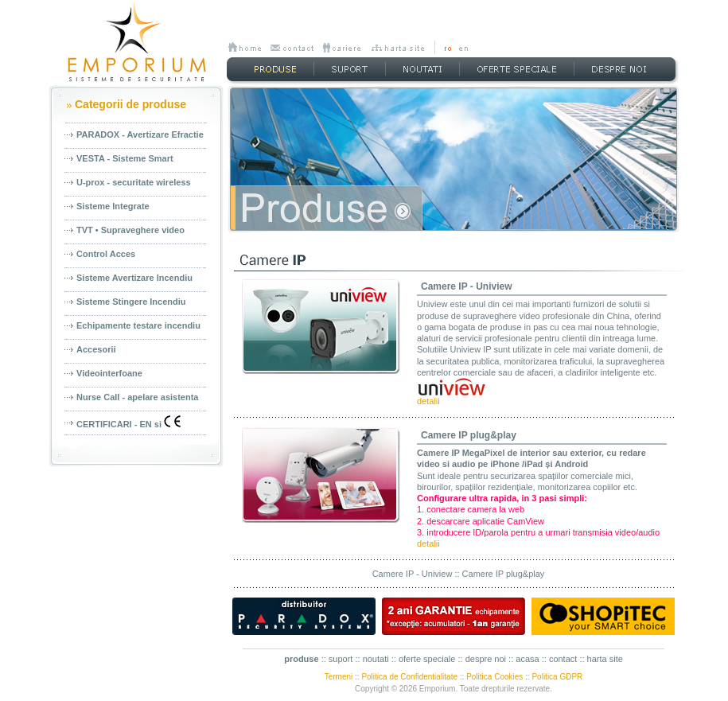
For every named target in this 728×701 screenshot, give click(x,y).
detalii (428, 401)
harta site (605, 659)
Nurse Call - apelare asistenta (137, 397)
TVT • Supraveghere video (130, 230)
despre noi (486, 659)
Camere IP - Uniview (467, 286)
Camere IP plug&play (469, 435)
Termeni (339, 677)
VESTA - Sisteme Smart (125, 158)
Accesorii (96, 349)
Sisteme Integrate (113, 206)
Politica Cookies (494, 677)
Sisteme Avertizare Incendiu (134, 278)
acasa (527, 659)
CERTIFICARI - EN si (128, 422)
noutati (376, 659)
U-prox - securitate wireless (134, 182)
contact (563, 659)
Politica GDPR (557, 677)
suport (341, 659)
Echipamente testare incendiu (138, 325)
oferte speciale (427, 659)
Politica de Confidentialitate (409, 677)
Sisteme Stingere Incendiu (131, 302)
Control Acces (106, 254)
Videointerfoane (109, 373)
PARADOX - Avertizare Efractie (140, 134)
